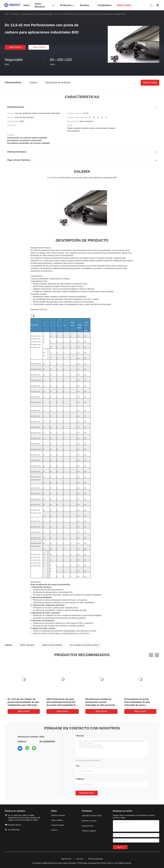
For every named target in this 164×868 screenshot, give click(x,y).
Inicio (7, 14)
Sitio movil (80, 859)
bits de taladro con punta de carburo (84, 645)
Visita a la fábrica (57, 820)
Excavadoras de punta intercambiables (37, 14)
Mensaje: (80, 736)
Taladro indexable (27, 645)
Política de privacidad (95, 859)
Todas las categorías (89, 831)
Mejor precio (15, 47)
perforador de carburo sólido (92, 816)
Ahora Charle (39, 47)
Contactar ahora (87, 793)
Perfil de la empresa (58, 815)
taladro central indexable (52, 645)
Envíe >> (120, 847)
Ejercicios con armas (89, 821)
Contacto (54, 830)
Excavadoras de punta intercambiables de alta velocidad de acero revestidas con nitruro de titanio (138, 705)
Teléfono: (81, 779)
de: (78, 766)
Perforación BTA (88, 826)
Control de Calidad (57, 825)
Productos (15, 14)
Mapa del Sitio (66, 859)
